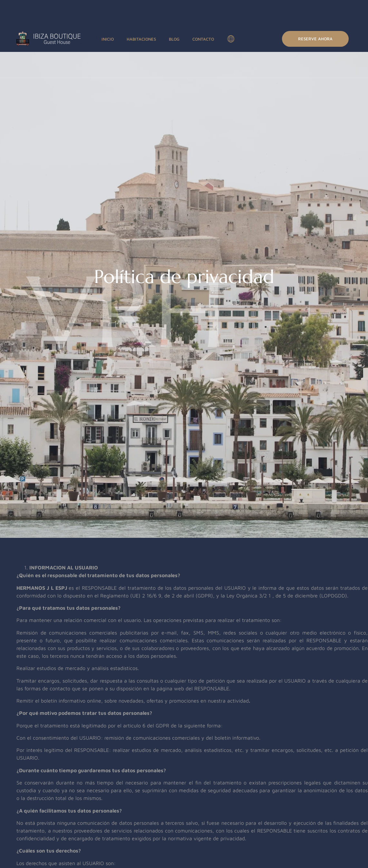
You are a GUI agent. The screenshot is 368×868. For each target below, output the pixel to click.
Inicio (108, 39)
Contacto (203, 39)
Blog (174, 39)
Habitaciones (141, 39)
